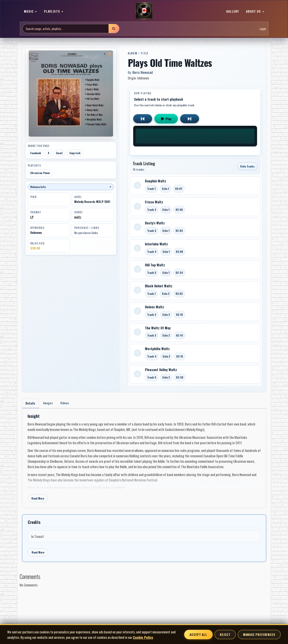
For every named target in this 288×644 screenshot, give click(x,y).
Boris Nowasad (143, 72)
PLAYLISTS (54, 11)
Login (263, 29)
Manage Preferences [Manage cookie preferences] (259, 635)
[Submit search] (114, 29)
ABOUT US (255, 11)
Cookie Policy (143, 637)
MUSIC (30, 11)
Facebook (36, 153)
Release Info (71, 187)
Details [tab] (31, 404)
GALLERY (232, 11)
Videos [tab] (68, 403)
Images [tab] (50, 403)
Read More (38, 499)
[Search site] (66, 29)
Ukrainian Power (40, 173)
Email (59, 153)
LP (32, 217)
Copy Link (75, 153)
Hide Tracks (247, 166)
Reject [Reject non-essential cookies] (225, 635)
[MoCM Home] (144, 11)
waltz (78, 217)
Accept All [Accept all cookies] (198, 635)
